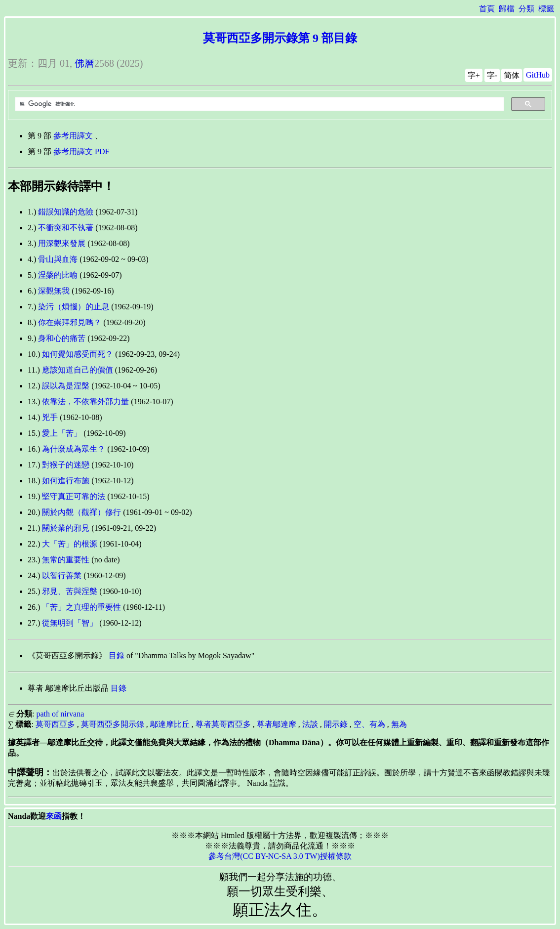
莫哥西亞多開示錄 (113, 724)
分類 (526, 9)
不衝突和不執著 (66, 228)
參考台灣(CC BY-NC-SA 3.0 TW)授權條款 (280, 856)
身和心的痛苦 (62, 338)
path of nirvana (60, 714)
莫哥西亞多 (55, 724)
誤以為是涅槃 (66, 386)
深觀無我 (54, 291)
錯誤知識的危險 (66, 212)
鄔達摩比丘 (170, 724)
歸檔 (507, 9)
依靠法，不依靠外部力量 (85, 401)
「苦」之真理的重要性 (81, 607)
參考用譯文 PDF (81, 151)
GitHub (538, 75)
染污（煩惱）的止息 (74, 307)
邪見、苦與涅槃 (70, 591)
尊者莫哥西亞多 (223, 724)
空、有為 (369, 724)
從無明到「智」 (70, 623)
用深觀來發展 (62, 243)
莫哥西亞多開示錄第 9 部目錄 (280, 38)
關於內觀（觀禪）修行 (81, 512)
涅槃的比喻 (58, 275)
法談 (310, 724)
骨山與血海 (58, 259)
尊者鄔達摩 (277, 724)
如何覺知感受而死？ (78, 354)
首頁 (487, 9)
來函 (54, 816)
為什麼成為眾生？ (74, 449)
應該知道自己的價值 (78, 370)
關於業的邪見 (66, 528)
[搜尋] (259, 104)
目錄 (117, 655)
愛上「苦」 (62, 433)
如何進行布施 (66, 481)
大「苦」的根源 (70, 544)
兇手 (50, 417)
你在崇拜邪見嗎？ (70, 322)
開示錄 (336, 724)
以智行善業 (62, 575)
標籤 (546, 9)
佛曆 (84, 63)
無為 (399, 724)
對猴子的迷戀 (66, 465)
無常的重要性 (66, 560)
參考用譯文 (73, 136)
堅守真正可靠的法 (74, 496)
